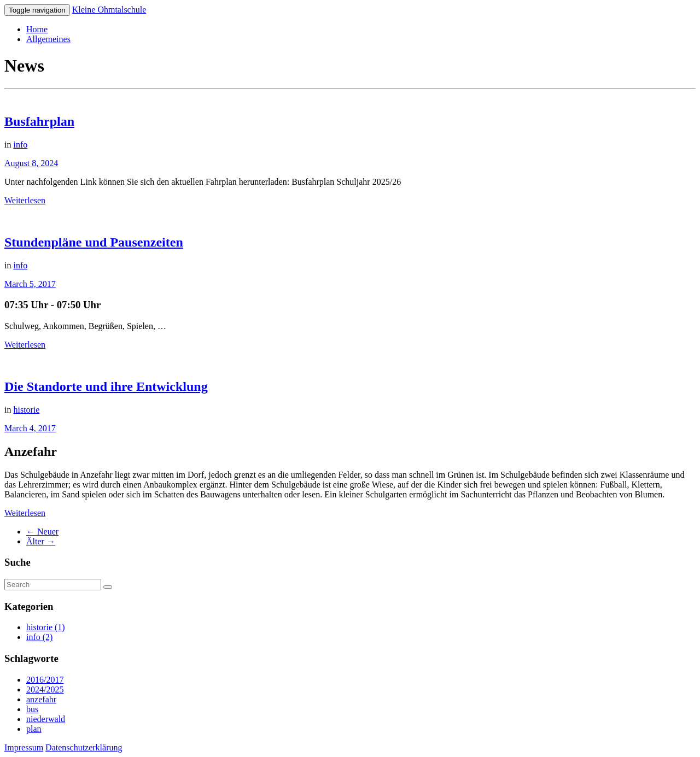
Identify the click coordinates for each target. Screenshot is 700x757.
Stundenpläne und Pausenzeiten (94, 242)
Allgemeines (48, 39)
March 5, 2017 (30, 284)
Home (37, 29)
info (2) (39, 637)
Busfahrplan (39, 121)
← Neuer (42, 532)
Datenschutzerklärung (84, 747)
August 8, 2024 (31, 163)
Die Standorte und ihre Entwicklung (106, 386)
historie (26, 410)
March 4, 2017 (30, 428)
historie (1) (46, 627)
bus (32, 709)
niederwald (46, 719)
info (20, 145)
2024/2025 (45, 689)
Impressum (24, 747)
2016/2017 (45, 680)
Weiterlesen (25, 200)
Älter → (41, 541)
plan (34, 729)
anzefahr (41, 699)
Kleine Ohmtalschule (109, 10)
